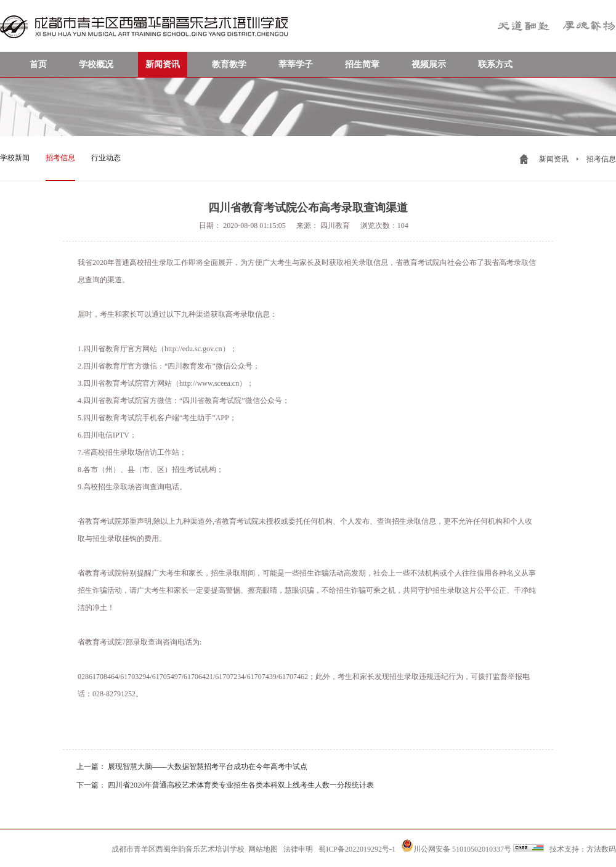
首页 (38, 64)
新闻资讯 (163, 64)
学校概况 (96, 64)
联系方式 (495, 64)
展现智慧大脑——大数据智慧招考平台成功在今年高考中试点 (208, 767)
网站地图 (263, 849)
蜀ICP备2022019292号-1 (357, 849)
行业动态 (106, 158)
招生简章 (362, 64)
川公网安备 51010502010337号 (456, 846)
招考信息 (60, 158)
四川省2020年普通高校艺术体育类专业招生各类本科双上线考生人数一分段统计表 (241, 785)
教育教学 (229, 64)
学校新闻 (15, 158)
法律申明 (298, 849)
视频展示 (429, 64)
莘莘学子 (296, 64)
